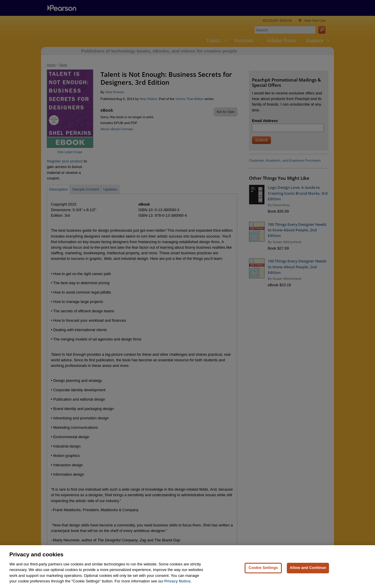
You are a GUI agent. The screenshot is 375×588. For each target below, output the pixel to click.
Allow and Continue (308, 576)
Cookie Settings (263, 576)
